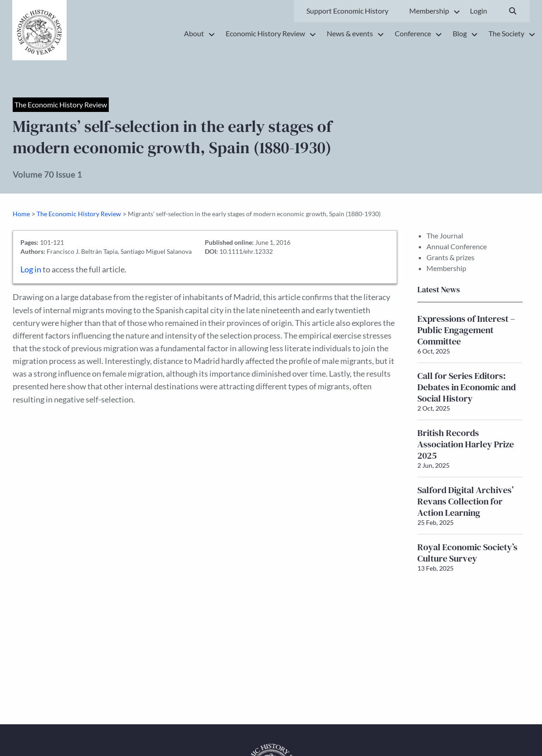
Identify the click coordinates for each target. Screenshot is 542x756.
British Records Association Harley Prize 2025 (466, 444)
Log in (31, 269)
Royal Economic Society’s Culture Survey (467, 553)
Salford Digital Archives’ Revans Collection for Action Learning (465, 501)
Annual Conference (457, 246)
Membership (446, 268)
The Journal (445, 235)
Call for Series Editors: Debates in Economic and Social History (467, 387)
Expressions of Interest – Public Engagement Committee (466, 330)
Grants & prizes (450, 257)
